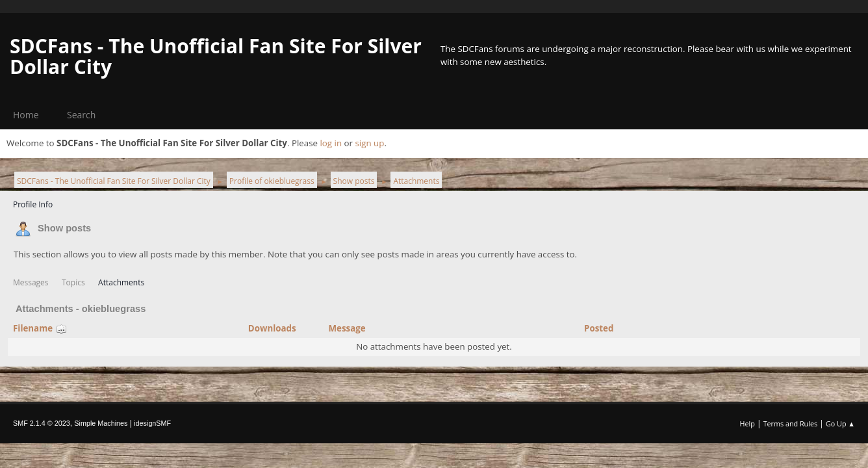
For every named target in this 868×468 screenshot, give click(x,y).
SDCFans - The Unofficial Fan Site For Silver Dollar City (216, 56)
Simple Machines (101, 423)
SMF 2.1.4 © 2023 (42, 423)
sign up (369, 143)
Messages (31, 282)
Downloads (272, 328)
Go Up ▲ (840, 423)
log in (331, 143)
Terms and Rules (791, 423)
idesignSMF (152, 423)
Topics (73, 282)
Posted (599, 328)
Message (347, 328)
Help (747, 423)
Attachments (121, 282)
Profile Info (33, 204)
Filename (40, 328)
